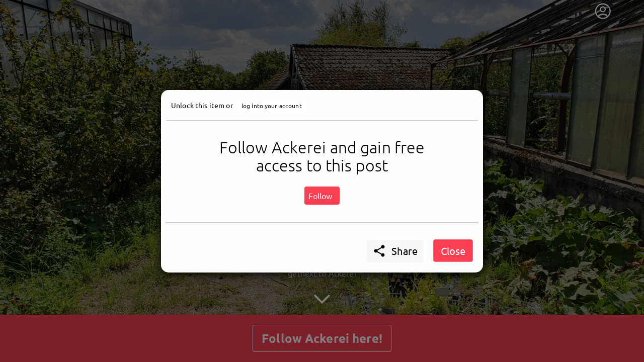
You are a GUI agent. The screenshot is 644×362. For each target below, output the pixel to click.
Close (453, 251)
